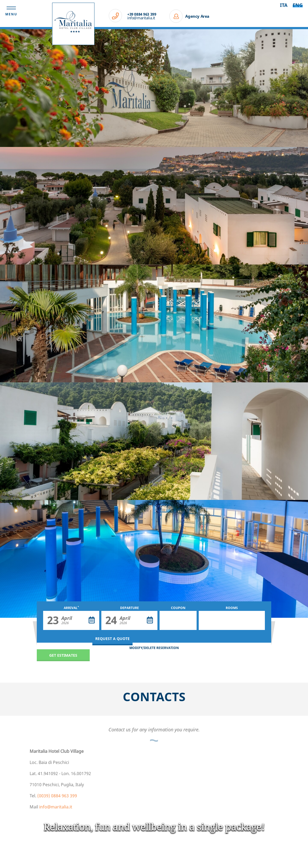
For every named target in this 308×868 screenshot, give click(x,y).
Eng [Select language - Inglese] (298, 5)
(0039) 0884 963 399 (57, 796)
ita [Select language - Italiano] (284, 5)
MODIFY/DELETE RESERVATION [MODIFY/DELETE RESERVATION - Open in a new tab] (154, 648)
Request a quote (112, 639)
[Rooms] (232, 620)
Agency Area (197, 16)
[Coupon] (178, 620)
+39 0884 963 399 (142, 14)
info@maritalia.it (141, 18)
